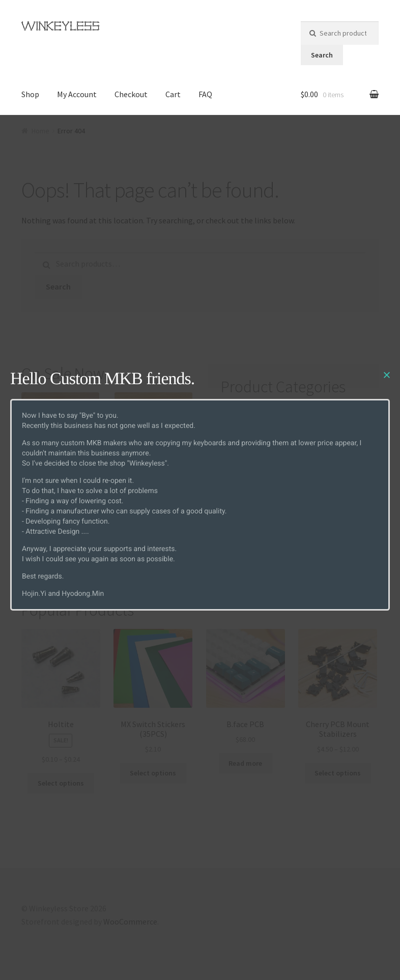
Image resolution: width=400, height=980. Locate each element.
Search (322, 55)
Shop (30, 94)
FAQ (205, 94)
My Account (77, 94)
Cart (173, 94)
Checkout (131, 94)
